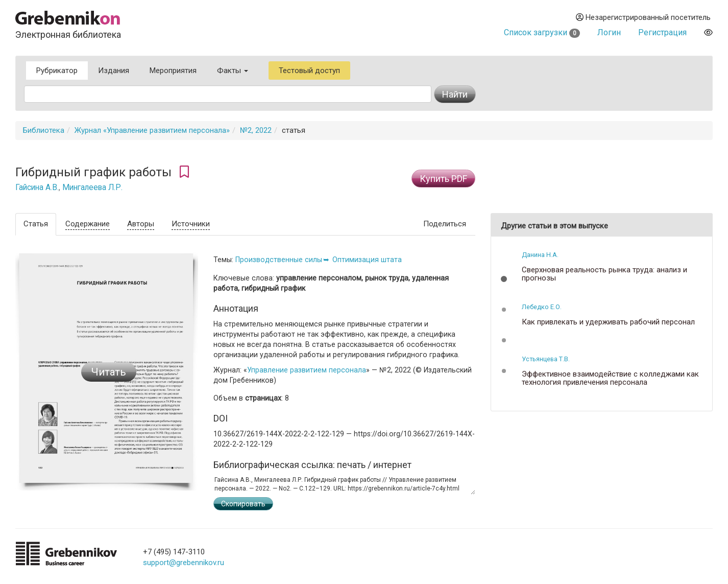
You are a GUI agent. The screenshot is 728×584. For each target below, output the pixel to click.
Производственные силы (279, 260)
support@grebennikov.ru (184, 563)
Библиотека (44, 130)
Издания (114, 71)
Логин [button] (609, 32)
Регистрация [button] (662, 32)
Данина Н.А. (540, 255)
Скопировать (243, 504)
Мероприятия (173, 71)
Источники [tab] (191, 224)
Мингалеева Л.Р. (92, 188)
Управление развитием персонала (307, 370)
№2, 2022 (256, 130)
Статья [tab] (36, 224)
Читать (109, 372)
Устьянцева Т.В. (546, 359)
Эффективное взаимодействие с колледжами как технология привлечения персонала (610, 378)
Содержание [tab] (88, 224)
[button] (504, 279)
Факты (233, 71)
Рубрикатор (57, 71)
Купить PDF (443, 179)
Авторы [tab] (141, 224)
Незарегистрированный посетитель (643, 17)
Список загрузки (542, 32)
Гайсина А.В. (37, 188)
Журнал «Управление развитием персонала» (152, 130)
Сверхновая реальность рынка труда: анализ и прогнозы (604, 274)
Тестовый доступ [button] (309, 71)
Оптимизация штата (367, 260)
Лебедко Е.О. (542, 307)
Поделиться (445, 224)
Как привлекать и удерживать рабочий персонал (608, 322)
